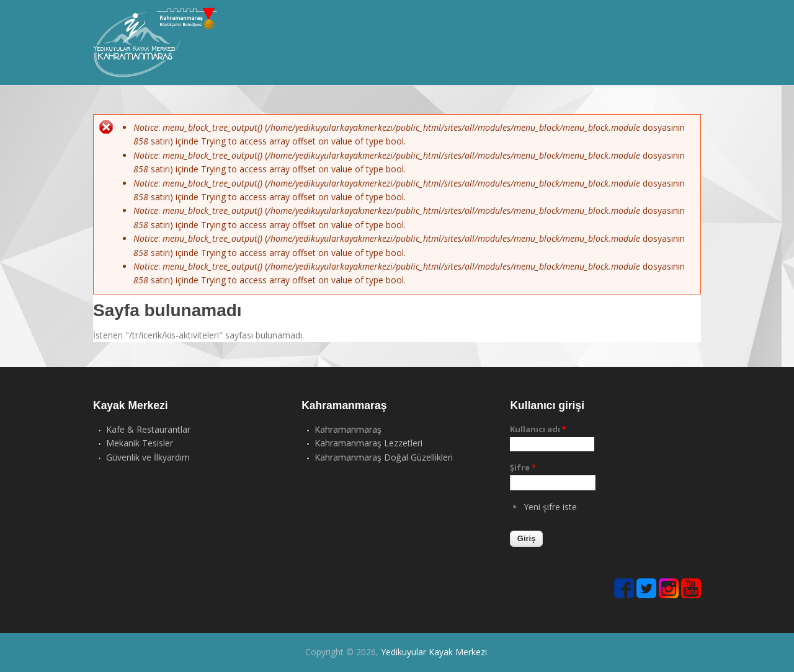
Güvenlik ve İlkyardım (148, 457)
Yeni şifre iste (550, 507)
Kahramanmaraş (348, 429)
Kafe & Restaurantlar (148, 429)
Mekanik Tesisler (140, 443)
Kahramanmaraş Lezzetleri (368, 443)
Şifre (523, 467)
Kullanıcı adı (538, 429)
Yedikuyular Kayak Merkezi (434, 652)
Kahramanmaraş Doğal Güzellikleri (384, 457)
